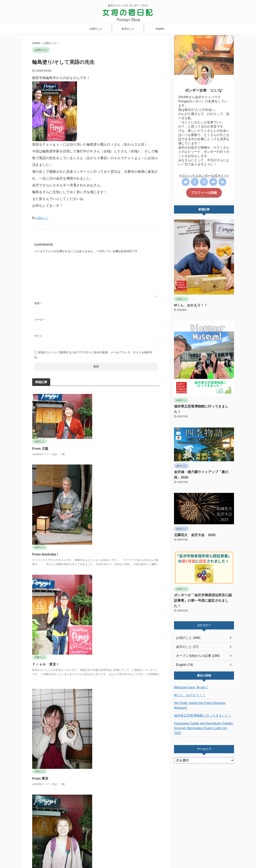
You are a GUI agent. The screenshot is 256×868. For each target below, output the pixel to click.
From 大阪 (103, 403)
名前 (38, 303)
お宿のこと (96, 29)
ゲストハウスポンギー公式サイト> (204, 176)
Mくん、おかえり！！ (188, 305)
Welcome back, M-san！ (189, 671)
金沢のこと (128, 29)
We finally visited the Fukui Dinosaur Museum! (203, 686)
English (160, 29)
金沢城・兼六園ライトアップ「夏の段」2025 (202, 466)
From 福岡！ (106, 721)
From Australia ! (107, 456)
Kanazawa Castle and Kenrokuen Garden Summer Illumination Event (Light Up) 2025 (201, 704)
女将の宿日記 (106, 842)
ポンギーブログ (128, 855)
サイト (38, 335)
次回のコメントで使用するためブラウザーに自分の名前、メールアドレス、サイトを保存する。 (93, 354)
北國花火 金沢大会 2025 (191, 524)
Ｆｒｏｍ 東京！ (108, 544)
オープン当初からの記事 (131, 842)
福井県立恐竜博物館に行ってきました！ (199, 406)
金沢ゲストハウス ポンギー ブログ (128, 849)
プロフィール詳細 (204, 192)
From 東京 (103, 633)
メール (39, 319)
